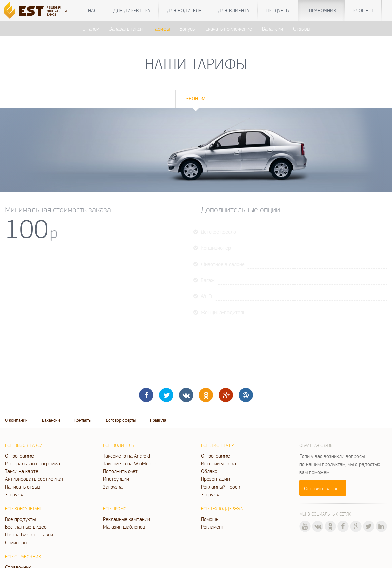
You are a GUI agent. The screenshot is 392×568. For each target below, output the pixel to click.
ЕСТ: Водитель (118, 445)
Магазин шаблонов (124, 527)
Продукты (278, 10)
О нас (90, 10)
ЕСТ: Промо (115, 509)
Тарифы (161, 29)
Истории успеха (218, 463)
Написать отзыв (23, 487)
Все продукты (20, 519)
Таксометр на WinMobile (130, 463)
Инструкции (116, 479)
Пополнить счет (120, 471)
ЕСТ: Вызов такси (24, 445)
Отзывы (302, 29)
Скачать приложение (229, 29)
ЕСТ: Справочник (23, 557)
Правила (158, 420)
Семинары (16, 542)
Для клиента (234, 10)
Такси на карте (22, 471)
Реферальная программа (32, 463)
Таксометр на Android (126, 456)
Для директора (132, 10)
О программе (19, 456)
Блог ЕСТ (363, 10)
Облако (209, 471)
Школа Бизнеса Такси (29, 534)
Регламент (213, 527)
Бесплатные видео (26, 527)
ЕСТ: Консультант (23, 509)
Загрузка (15, 494)
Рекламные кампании (126, 519)
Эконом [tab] (196, 98)
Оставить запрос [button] (322, 488)
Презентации (215, 479)
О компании (16, 420)
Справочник (321, 10)
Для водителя (184, 10)
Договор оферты (121, 420)
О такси (91, 29)
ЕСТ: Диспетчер (217, 445)
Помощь (210, 519)
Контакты (83, 420)
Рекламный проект (222, 487)
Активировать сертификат (34, 479)
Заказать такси (126, 29)
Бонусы (187, 29)
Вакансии (273, 29)
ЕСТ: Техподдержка (222, 509)
